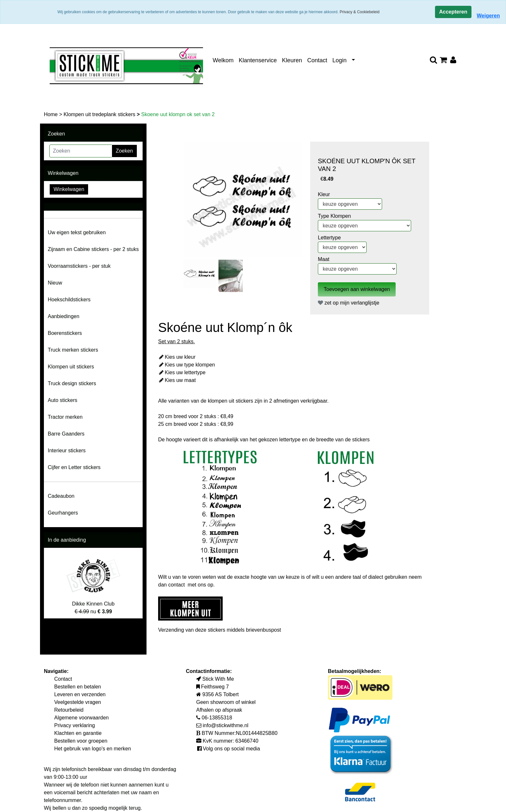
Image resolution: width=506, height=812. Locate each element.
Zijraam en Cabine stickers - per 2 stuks (93, 249)
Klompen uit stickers (71, 367)
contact (177, 585)
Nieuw (55, 283)
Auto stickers (63, 400)
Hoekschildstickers (69, 300)
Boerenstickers (65, 333)
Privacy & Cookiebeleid (359, 12)
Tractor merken (65, 417)
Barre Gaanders (66, 434)
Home (51, 114)
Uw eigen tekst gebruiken (77, 232)
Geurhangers (63, 513)
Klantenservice (258, 60)
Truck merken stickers (73, 350)
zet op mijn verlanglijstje (349, 303)
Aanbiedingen (64, 316)
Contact (317, 60)
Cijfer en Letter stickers (74, 467)
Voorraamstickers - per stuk (79, 266)
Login (339, 60)
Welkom (223, 60)
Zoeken (124, 151)
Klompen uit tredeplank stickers (100, 114)
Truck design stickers (72, 383)
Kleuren (292, 60)
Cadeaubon (61, 496)
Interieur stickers (67, 451)
